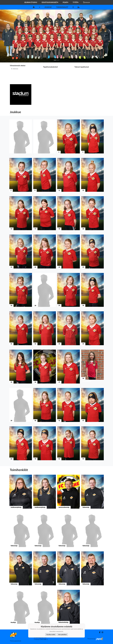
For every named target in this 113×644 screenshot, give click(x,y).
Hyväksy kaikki (51, 634)
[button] (8, 36)
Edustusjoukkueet (50, 2)
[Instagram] (73, 7)
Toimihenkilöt (62, 7)
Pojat (65, 2)
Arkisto (86, 2)
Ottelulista (14, 75)
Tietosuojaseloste (16, 641)
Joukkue (48, 7)
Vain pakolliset (62, 634)
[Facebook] (99, 632)
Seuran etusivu (31, 2)
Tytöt (76, 2)
